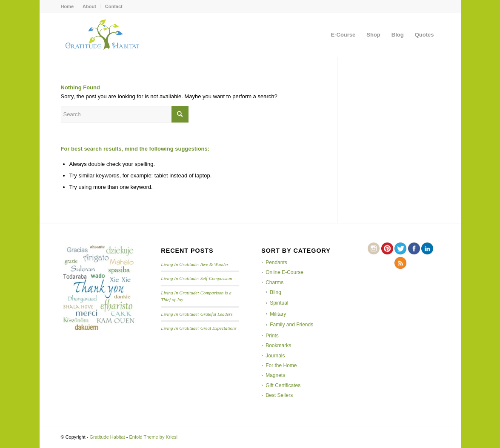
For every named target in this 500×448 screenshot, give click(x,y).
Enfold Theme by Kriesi (153, 437)
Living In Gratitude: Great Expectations (199, 328)
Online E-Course (284, 272)
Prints (272, 336)
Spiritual (279, 303)
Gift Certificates (283, 385)
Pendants (276, 263)
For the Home (281, 365)
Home (67, 6)
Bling (276, 292)
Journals (275, 356)
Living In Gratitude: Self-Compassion (196, 278)
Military (278, 314)
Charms (274, 282)
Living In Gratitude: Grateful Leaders (197, 314)
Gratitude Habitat (107, 437)
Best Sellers (279, 395)
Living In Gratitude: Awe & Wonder (195, 264)
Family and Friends (291, 325)
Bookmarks (278, 345)
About (89, 6)
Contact (114, 6)
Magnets (275, 375)
